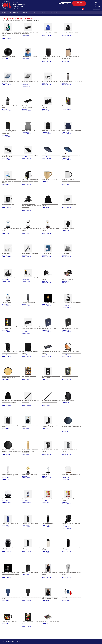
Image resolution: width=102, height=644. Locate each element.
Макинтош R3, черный (68, 229)
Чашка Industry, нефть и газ (10, 622)
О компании (14, 12)
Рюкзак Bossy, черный (68, 401)
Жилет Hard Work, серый (29, 130)
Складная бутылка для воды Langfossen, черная (50, 426)
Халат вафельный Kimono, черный (31, 597)
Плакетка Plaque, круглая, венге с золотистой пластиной (11, 377)
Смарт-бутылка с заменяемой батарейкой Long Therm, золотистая (30, 451)
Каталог (9, 21)
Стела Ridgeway (6, 499)
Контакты (25, 12)
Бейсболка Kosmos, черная (29, 57)
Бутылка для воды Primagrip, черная (72, 81)
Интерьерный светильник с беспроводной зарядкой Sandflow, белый (11, 181)
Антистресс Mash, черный (9, 57)
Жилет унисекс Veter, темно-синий (72, 130)
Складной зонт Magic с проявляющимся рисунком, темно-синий (72, 427)
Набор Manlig (66, 253)
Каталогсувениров (79, 3)
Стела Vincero (26, 499)
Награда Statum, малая (28, 302)
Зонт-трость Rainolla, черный (30, 155)
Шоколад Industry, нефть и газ (50, 622)
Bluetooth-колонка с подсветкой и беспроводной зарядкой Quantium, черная (12, 34)
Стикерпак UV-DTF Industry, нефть (51, 499)
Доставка (43, 12)
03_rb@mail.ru (96, 9)
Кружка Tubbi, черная (8, 204)
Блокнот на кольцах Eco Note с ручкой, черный (70, 57)
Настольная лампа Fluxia (49, 302)
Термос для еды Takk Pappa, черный (12, 548)
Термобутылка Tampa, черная (30, 523)
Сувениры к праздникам (18, 21)
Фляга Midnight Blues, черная (30, 572)
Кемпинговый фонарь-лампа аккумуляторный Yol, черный (30, 180)
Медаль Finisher (6, 253)
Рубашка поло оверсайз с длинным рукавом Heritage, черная (12, 401)
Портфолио (54, 12)
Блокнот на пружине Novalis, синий (12, 81)
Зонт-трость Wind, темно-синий (51, 155)
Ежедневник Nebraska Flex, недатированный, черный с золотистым (10, 132)
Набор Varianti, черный (8, 278)
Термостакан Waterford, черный (71, 548)
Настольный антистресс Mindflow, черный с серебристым (71, 303)
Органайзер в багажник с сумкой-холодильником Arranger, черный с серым (32, 328)
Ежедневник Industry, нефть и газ (71, 106)
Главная (4, 21)
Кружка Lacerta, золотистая (50, 179)
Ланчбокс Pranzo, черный (69, 204)
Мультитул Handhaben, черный (31, 253)
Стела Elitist (45, 474)
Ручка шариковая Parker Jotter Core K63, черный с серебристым (52, 401)
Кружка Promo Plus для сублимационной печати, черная (71, 180)
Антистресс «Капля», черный (70, 32)
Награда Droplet (6, 302)
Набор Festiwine (46, 253)
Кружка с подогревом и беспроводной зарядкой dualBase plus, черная (31, 206)
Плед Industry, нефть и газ (29, 376)
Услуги (4, 12)
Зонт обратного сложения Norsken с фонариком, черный (12, 156)
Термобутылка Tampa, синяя (10, 523)
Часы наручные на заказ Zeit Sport (72, 597)
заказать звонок (66, 2)
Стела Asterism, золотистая (30, 474)
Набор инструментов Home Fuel (31, 278)
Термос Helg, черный (48, 523)
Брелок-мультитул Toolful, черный (52, 81)
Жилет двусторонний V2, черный (51, 130)
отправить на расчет (64, 4)
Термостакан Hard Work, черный (31, 548)
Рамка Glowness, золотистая (70, 376)
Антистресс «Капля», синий (50, 32)
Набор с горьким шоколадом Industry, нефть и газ (70, 279)
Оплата (34, 12)
